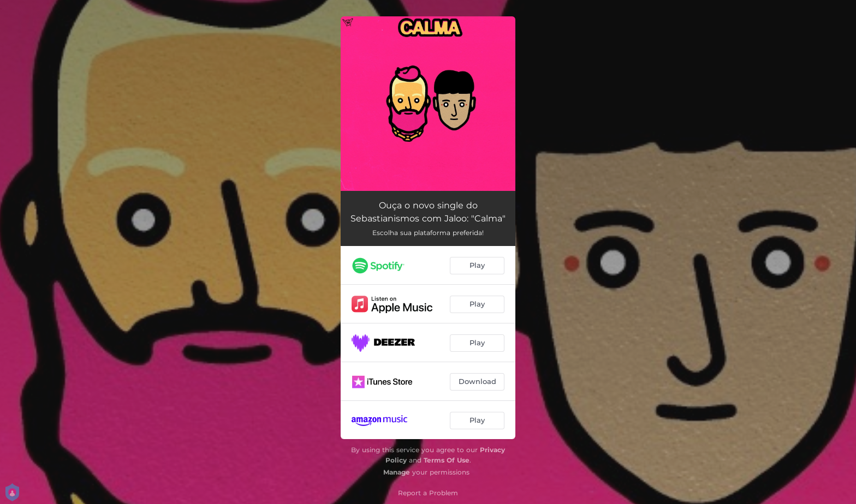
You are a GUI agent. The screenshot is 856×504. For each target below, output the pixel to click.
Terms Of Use (447, 460)
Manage (397, 472)
